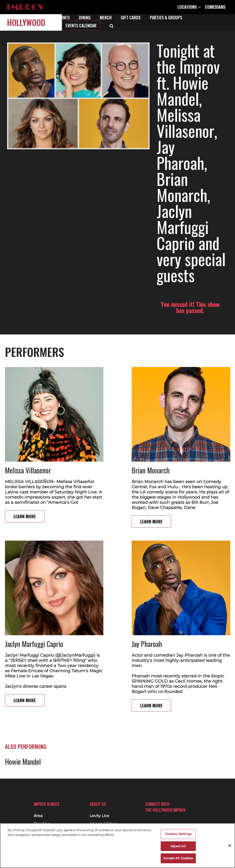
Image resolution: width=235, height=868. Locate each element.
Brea (38, 804)
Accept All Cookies (178, 858)
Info (66, 17)
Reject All (178, 846)
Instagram (157, 816)
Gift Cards (131, 17)
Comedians (215, 7)
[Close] (230, 846)
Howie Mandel (23, 659)
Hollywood (26, 22)
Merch (106, 17)
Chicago (41, 820)
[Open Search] (111, 25)
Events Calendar (81, 25)
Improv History (104, 812)
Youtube (174, 816)
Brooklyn (42, 812)
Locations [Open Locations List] (189, 7)
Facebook (149, 816)
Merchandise (102, 820)
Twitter (166, 816)
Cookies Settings (178, 834)
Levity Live (99, 804)
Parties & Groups (166, 17)
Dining (85, 17)
